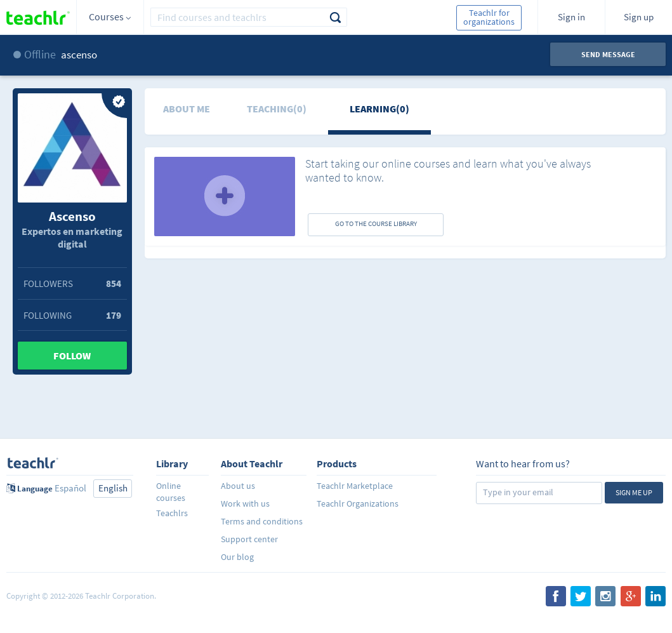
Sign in (571, 17)
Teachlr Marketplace (355, 486)
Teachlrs (172, 513)
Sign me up (634, 492)
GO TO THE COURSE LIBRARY (376, 223)
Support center (249, 539)
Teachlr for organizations (489, 17)
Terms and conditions (262, 521)
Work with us (245, 503)
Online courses (171, 492)
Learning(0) (379, 109)
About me (187, 109)
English (113, 488)
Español (70, 488)
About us (238, 486)
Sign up (639, 17)
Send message (608, 54)
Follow (72, 356)
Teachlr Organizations (358, 503)
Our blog (237, 557)
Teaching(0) (277, 109)
